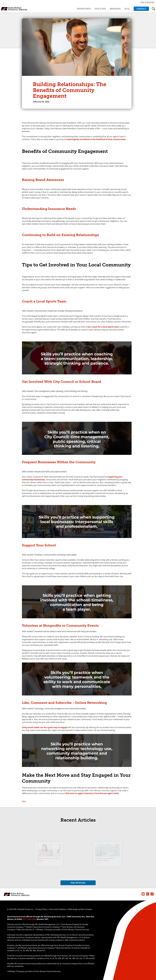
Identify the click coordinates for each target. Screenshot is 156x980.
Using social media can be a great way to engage (44, 727)
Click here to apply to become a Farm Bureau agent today (92, 793)
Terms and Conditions (58, 909)
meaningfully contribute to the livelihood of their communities (96, 139)
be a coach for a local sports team (103, 327)
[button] (153, 9)
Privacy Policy (41, 909)
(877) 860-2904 (29, 919)
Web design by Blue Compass (80, 909)
